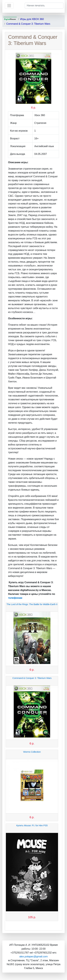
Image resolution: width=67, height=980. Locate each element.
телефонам (15, 598)
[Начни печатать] (44, 6)
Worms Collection (32, 752)
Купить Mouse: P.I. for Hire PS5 (32, 825)
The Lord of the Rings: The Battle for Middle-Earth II (32, 604)
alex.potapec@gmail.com (33, 957)
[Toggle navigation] (9, 6)
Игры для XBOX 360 (32, 19)
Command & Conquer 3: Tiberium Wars (28, 24)
